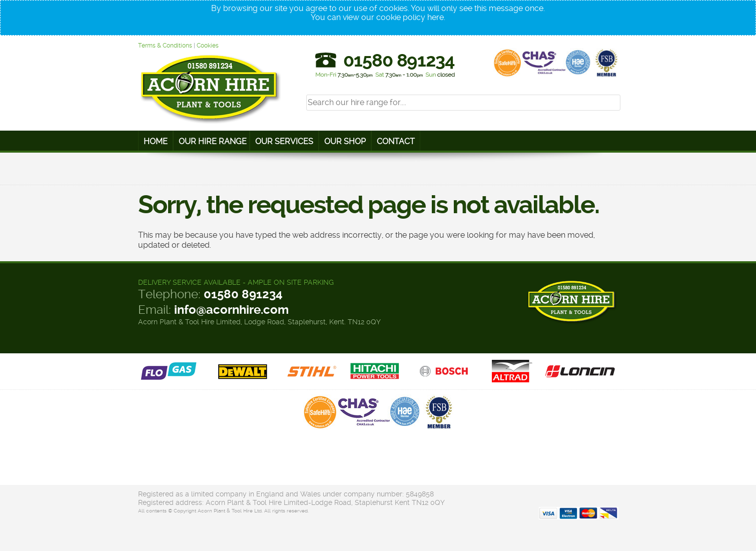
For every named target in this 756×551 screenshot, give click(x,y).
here (436, 17)
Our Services (284, 141)
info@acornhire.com (231, 310)
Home (156, 141)
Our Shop (345, 141)
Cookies (208, 46)
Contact (396, 141)
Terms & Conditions (165, 46)
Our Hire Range (213, 141)
